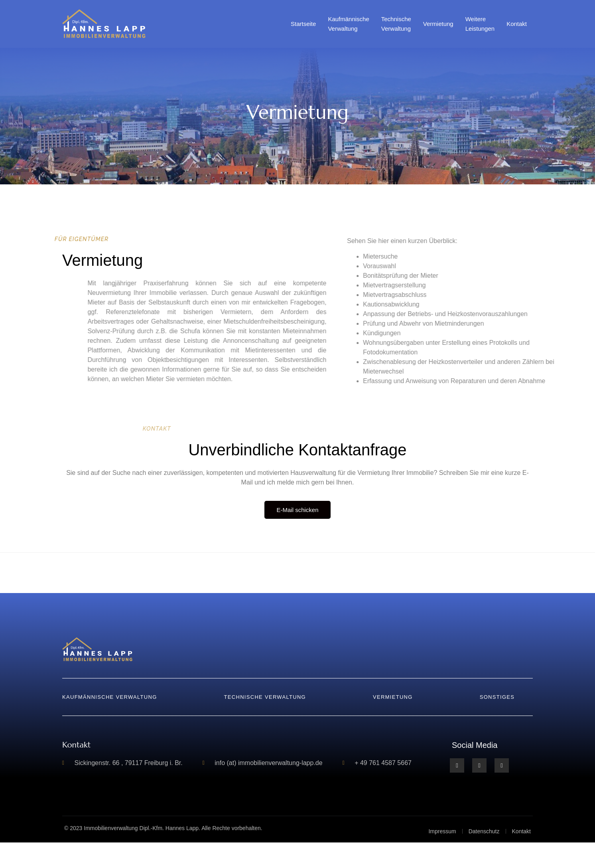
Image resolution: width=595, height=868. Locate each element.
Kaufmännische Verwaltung (348, 24)
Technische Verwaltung (396, 24)
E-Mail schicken (297, 510)
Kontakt (517, 24)
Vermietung (438, 24)
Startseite (303, 24)
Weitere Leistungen (480, 24)
